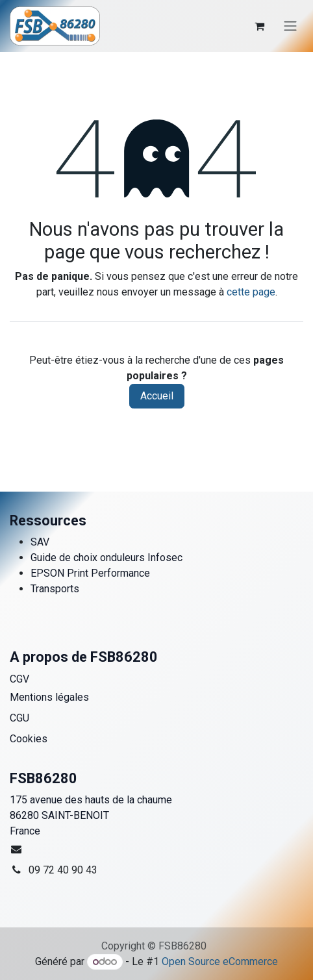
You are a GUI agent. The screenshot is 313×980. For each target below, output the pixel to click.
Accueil (157, 396)
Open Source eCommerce (220, 961)
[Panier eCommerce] (259, 26)
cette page (251, 292)
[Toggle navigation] (290, 26)
